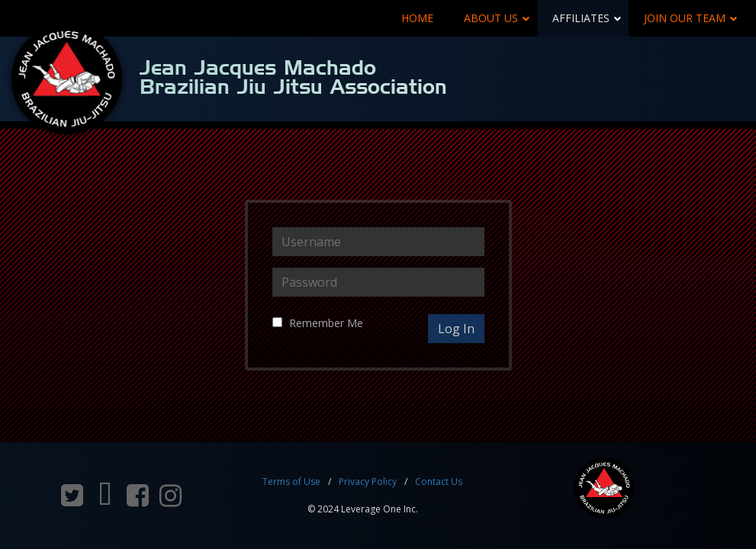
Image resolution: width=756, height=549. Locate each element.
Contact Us (439, 482)
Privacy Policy (368, 482)
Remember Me (326, 323)
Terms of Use (291, 482)
